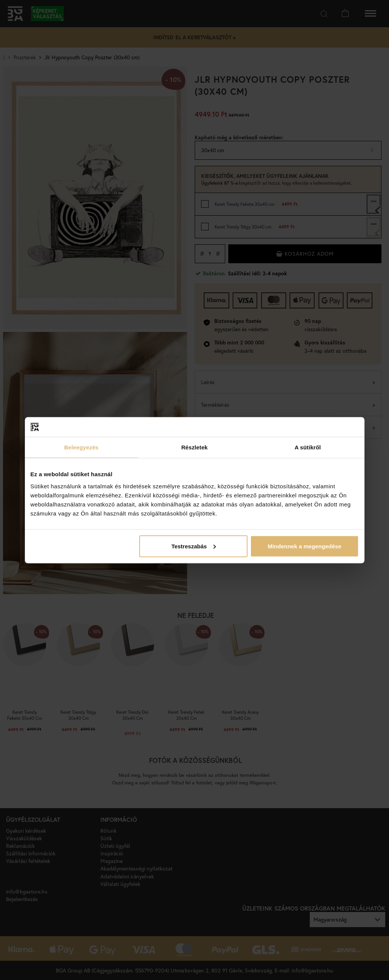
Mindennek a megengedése (304, 546)
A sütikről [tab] (308, 447)
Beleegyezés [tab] (81, 447)
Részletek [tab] (194, 447)
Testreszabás (194, 546)
